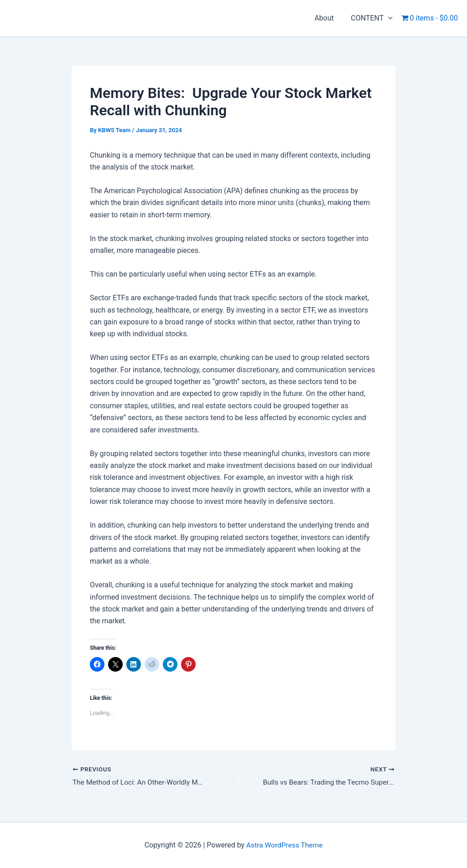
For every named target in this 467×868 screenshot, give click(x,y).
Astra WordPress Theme (285, 845)
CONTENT (373, 18)
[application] (389, 18)
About (328, 18)
